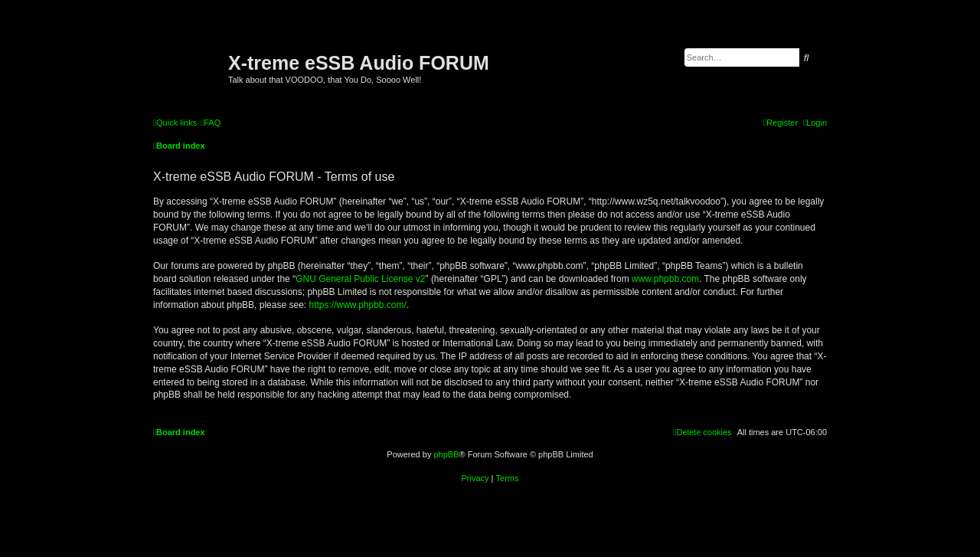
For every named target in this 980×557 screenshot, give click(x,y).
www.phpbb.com (665, 279)
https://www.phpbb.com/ (357, 305)
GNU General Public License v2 (360, 279)
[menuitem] (211, 123)
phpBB (446, 454)
